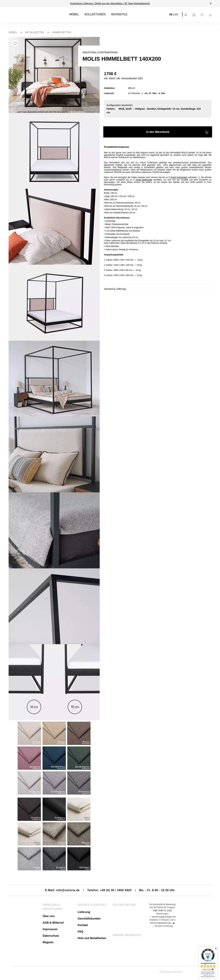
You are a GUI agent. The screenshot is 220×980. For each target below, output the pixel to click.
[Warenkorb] (211, 14)
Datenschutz (51, 936)
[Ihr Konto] (194, 14)
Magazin (48, 942)
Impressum (50, 929)
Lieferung (84, 912)
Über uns (49, 916)
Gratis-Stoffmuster (144, 180)
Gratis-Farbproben (179, 177)
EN (176, 14)
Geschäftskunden (89, 919)
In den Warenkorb (177, 132)
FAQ (81, 932)
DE (171, 14)
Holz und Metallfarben (92, 938)
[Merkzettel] (202, 14)
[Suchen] (186, 14)
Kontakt (83, 925)
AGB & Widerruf (53, 923)
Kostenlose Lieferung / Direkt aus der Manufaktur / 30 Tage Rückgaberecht (110, 3)
